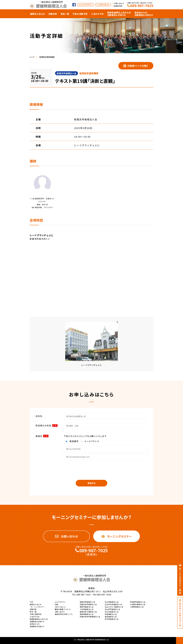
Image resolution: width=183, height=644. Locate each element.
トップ (32, 57)
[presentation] (91, 468)
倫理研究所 (118, 6)
